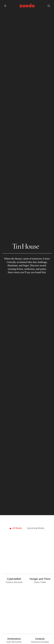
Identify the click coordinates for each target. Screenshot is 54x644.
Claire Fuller (40, 582)
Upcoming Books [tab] (36, 528)
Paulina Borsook (14, 582)
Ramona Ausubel (40, 642)
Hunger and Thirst (40, 579)
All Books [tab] (17, 528)
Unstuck (40, 639)
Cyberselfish (14, 579)
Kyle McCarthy (14, 642)
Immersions (14, 639)
